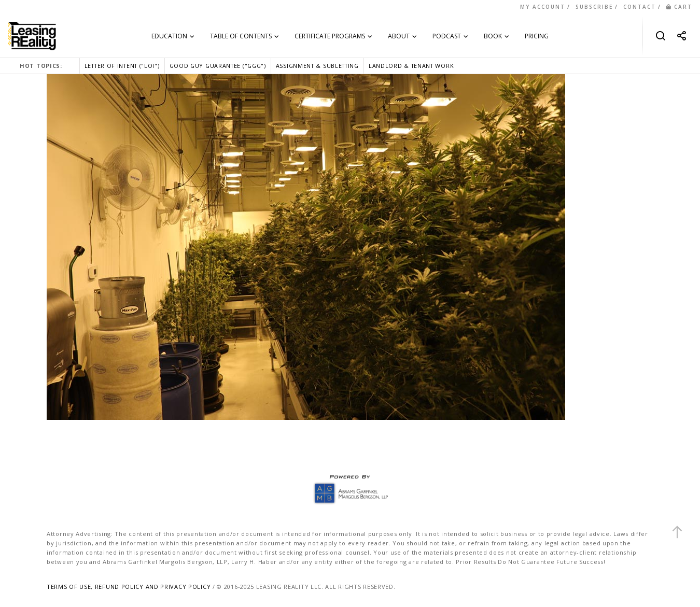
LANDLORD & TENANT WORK (411, 66)
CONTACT (640, 7)
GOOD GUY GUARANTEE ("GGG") (218, 66)
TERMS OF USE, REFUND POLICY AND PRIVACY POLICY (129, 587)
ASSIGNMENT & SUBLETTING (317, 66)
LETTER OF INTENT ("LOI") (122, 66)
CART (679, 7)
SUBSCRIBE (594, 7)
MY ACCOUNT (543, 7)
